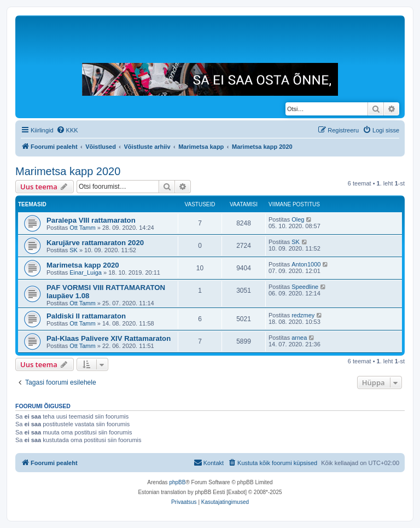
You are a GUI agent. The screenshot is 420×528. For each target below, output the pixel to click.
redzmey (303, 315)
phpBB (177, 482)
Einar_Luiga (86, 272)
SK (74, 250)
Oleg (298, 219)
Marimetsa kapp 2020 (68, 171)
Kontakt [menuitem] (209, 462)
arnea (299, 338)
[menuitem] (67, 130)
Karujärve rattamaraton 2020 (95, 243)
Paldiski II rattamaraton (86, 316)
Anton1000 (306, 264)
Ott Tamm (82, 228)
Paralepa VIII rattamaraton (91, 220)
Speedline (305, 287)
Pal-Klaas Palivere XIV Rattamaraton (109, 338)
